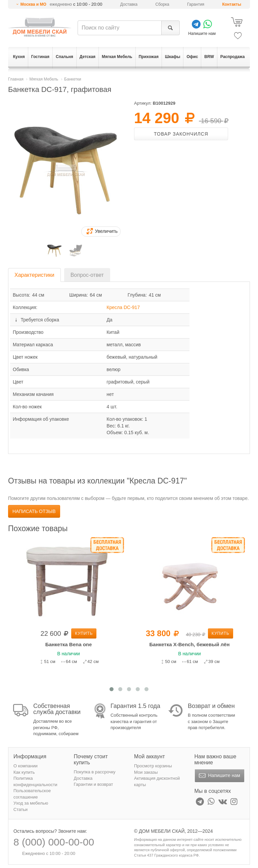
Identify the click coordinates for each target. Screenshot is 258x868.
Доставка (129, 4)
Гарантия (196, 4)
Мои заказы (146, 772)
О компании (26, 766)
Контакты (232, 4)
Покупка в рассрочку (95, 772)
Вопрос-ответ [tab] (87, 275)
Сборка (162, 4)
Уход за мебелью (31, 803)
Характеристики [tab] (34, 275)
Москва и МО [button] (33, 4)
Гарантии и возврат (94, 784)
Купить (84, 633)
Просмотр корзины (153, 766)
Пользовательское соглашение (32, 794)
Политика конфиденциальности (35, 781)
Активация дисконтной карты (157, 781)
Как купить (24, 772)
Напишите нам (219, 776)
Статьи (20, 809)
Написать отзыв (34, 511)
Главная (16, 79)
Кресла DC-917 (123, 307)
